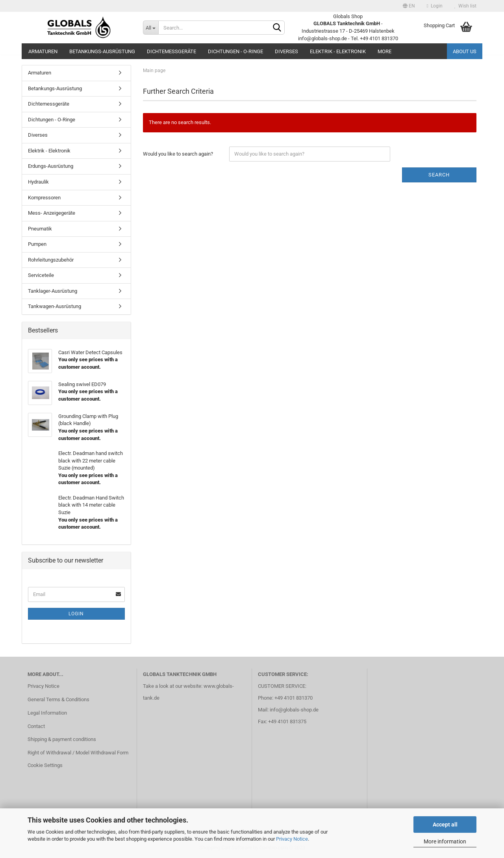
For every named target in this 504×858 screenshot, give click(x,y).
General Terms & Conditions (58, 699)
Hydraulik (38, 182)
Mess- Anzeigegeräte (52, 213)
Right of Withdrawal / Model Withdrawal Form (78, 753)
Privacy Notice (292, 839)
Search (439, 175)
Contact (36, 726)
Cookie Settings (45, 765)
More (384, 51)
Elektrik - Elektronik (338, 51)
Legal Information (47, 713)
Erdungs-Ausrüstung (51, 166)
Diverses (286, 51)
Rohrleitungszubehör (51, 260)
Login (435, 6)
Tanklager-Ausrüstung (53, 291)
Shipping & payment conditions (62, 739)
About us (465, 51)
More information (445, 841)
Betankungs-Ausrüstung (102, 51)
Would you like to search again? (178, 154)
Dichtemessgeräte (171, 51)
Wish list (465, 6)
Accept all (445, 825)
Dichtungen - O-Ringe (235, 51)
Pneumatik (40, 229)
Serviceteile (41, 275)
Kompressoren (44, 198)
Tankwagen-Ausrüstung (55, 306)
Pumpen (37, 244)
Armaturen (43, 51)
